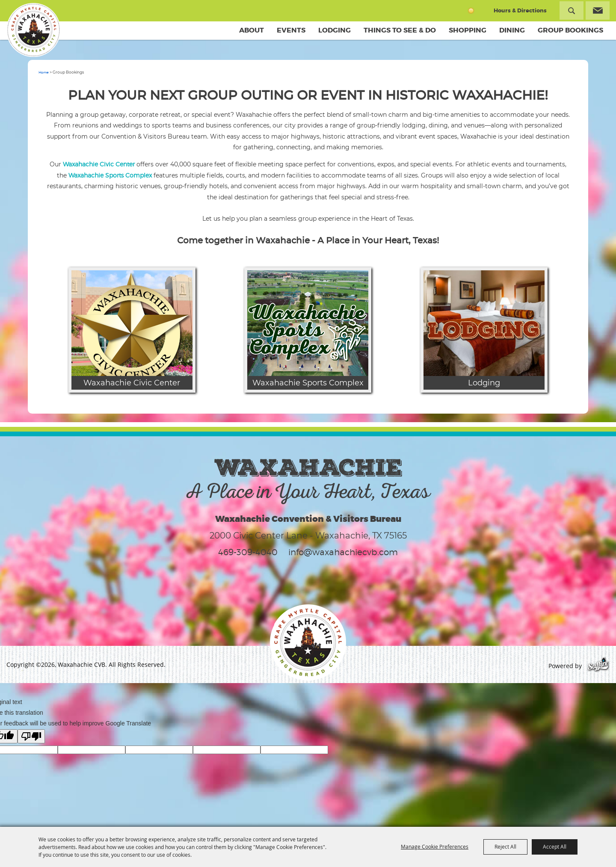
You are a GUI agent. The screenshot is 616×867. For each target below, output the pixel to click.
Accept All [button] (555, 846)
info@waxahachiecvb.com (343, 552)
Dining (512, 30)
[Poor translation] (31, 736)
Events (291, 30)
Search (572, 10)
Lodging (335, 30)
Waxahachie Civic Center (99, 164)
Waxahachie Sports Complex (110, 175)
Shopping (468, 30)
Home (44, 72)
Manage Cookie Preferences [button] (435, 846)
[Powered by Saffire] (598, 666)
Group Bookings (570, 30)
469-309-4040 (248, 552)
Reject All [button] (505, 846)
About (252, 30)
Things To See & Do (400, 30)
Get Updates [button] (598, 10)
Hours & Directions (520, 10)
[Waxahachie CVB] (33, 30)
